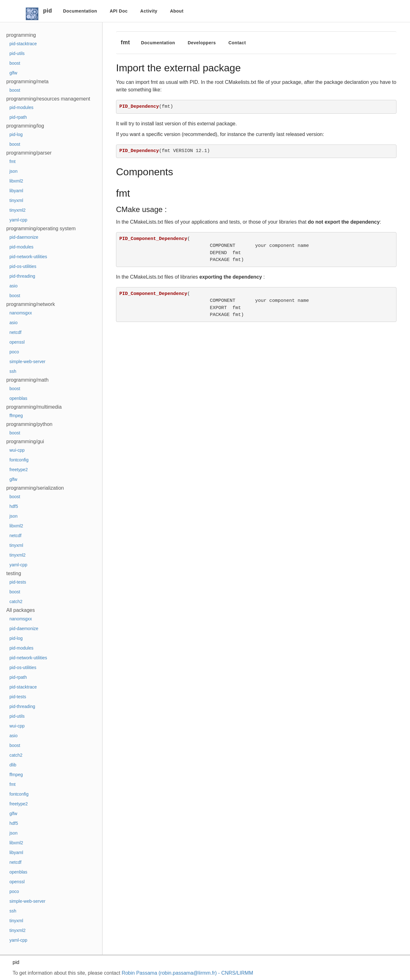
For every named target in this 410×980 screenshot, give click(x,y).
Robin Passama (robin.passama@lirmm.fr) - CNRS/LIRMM (187, 973)
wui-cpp (17, 450)
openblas (18, 398)
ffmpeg (16, 416)
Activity (149, 11)
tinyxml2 (17, 210)
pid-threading (22, 276)
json (14, 171)
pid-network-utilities (28, 257)
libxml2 (16, 181)
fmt (12, 161)
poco (14, 352)
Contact (237, 43)
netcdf (15, 332)
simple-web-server (27, 362)
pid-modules (21, 107)
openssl (17, 342)
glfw (13, 73)
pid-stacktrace (23, 44)
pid (48, 11)
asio (14, 286)
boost (15, 63)
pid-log (16, 134)
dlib (13, 765)
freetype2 (19, 470)
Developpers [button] (202, 43)
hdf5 (14, 506)
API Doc (119, 11)
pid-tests (18, 582)
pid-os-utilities (23, 266)
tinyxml (16, 200)
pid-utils (17, 53)
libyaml (16, 191)
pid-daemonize (24, 237)
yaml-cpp (18, 220)
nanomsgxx (21, 313)
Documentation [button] (80, 11)
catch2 (16, 602)
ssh (13, 371)
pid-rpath (18, 117)
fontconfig (19, 460)
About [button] (177, 11)
